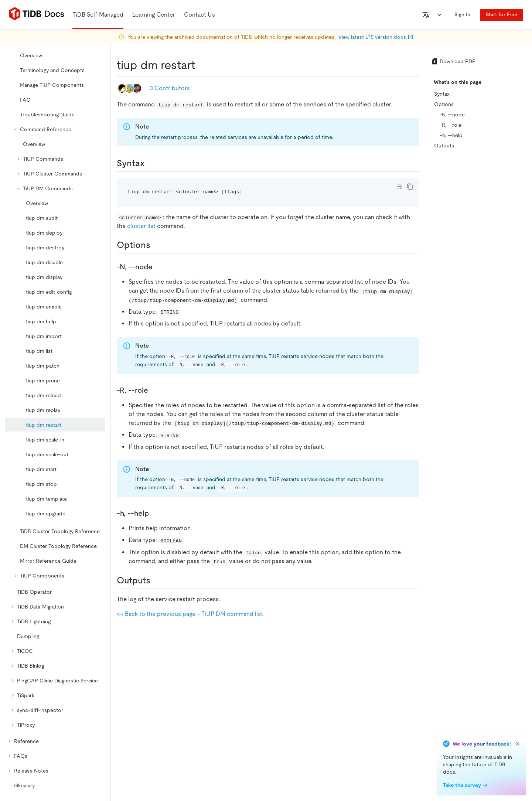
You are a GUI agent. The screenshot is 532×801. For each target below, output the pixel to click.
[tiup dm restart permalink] (201, 65)
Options (444, 104)
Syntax (442, 94)
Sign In (462, 14)
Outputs (444, 146)
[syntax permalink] (151, 163)
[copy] (410, 187)
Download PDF (453, 61)
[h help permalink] (155, 513)
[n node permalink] (158, 267)
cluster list (141, 226)
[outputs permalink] (156, 580)
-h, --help (451, 135)
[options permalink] (156, 245)
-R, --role (451, 125)
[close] (518, 744)
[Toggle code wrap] (400, 187)
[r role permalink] (154, 390)
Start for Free (502, 14)
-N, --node (452, 115)
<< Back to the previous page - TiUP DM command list (190, 614)
